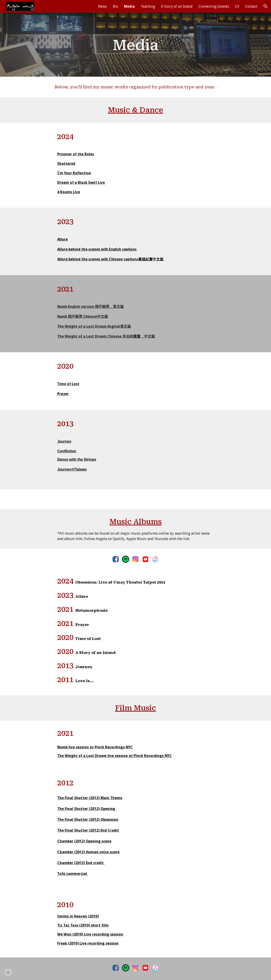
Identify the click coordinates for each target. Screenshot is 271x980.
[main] (135, 45)
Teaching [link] (148, 6)
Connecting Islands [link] (214, 6)
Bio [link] (115, 6)
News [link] (102, 6)
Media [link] (129, 6)
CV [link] (237, 6)
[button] (266, 6)
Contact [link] (251, 6)
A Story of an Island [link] (177, 6)
